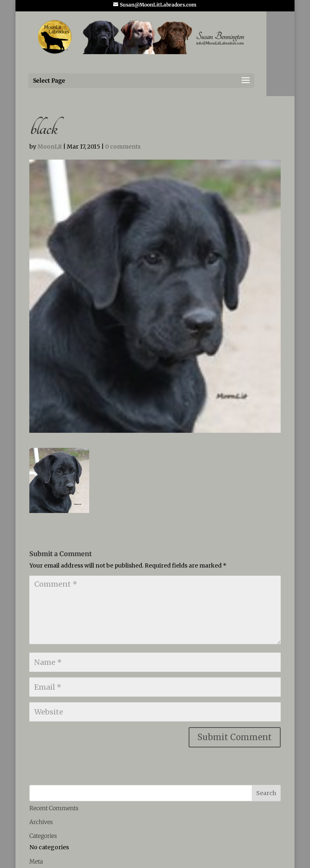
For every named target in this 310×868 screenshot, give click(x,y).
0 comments (123, 147)
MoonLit (50, 147)
